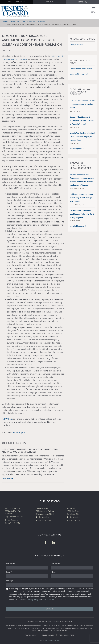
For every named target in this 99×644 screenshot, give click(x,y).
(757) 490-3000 (14, 523)
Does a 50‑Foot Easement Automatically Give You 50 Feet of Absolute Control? (82, 121)
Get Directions (13, 520)
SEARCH (82, 2)
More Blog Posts (76, 149)
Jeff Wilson (7, 419)
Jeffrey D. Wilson (76, 45)
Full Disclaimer (48, 635)
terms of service (48, 600)
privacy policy (33, 600)
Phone (54, 572)
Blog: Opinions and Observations (34, 21)
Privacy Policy (31, 635)
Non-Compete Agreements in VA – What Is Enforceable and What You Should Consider (31, 451)
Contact (49, 2)
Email (9, 572)
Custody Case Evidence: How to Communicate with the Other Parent (82, 104)
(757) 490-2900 (45, 520)
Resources (15, 21)
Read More (7, 479)
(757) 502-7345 (75, 520)
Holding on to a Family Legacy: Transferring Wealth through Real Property (82, 198)
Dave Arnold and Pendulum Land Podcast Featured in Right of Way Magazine (82, 214)
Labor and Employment (79, 74)
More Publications (77, 226)
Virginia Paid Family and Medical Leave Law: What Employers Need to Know (82, 137)
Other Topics (19, 432)
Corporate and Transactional (81, 69)
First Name (11, 564)
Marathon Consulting (52, 640)
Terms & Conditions (66, 635)
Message (10, 581)
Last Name (56, 564)
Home (5, 21)
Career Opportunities (16, 2)
